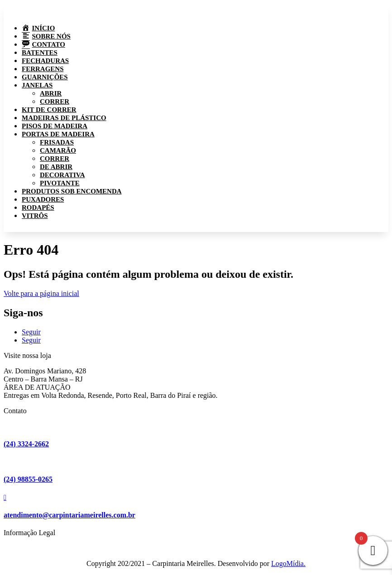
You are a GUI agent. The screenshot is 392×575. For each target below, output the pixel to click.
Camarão (58, 150)
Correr (55, 101)
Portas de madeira (58, 134)
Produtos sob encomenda (72, 191)
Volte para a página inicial (41, 293)
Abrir (51, 93)
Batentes (40, 53)
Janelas (37, 85)
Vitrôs (35, 216)
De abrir (56, 167)
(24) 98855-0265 (28, 479)
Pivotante (60, 183)
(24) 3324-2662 (26, 444)
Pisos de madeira (55, 126)
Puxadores (43, 199)
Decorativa (62, 175)
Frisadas (57, 142)
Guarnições (45, 77)
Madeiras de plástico (64, 118)
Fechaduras (45, 61)
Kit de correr (49, 110)
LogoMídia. (288, 563)
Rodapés (38, 208)
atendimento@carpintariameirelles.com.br (69, 515)
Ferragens (43, 69)
